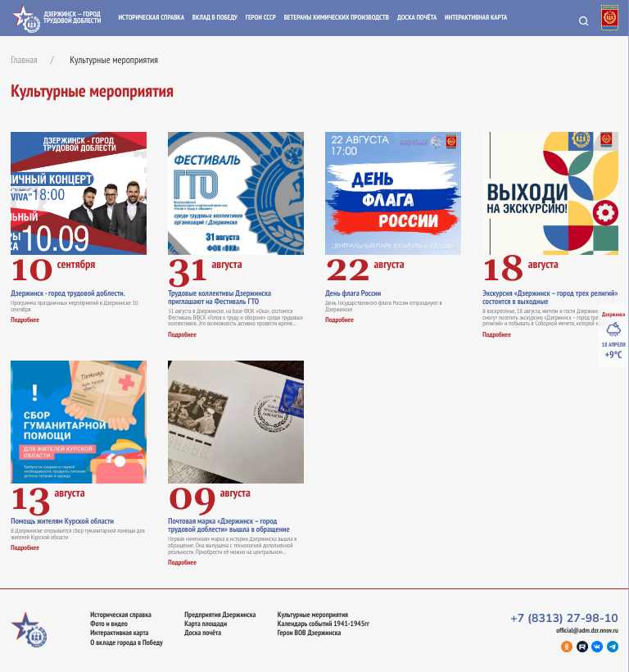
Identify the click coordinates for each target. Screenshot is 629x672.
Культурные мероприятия (313, 615)
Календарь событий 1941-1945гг (324, 624)
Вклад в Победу (215, 18)
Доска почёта (417, 18)
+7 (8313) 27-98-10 (564, 618)
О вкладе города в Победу (126, 643)
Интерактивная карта (476, 18)
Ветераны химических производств (337, 18)
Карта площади (206, 624)
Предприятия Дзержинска (220, 615)
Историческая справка (151, 18)
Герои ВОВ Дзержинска (309, 633)
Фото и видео (109, 624)
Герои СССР (261, 18)
